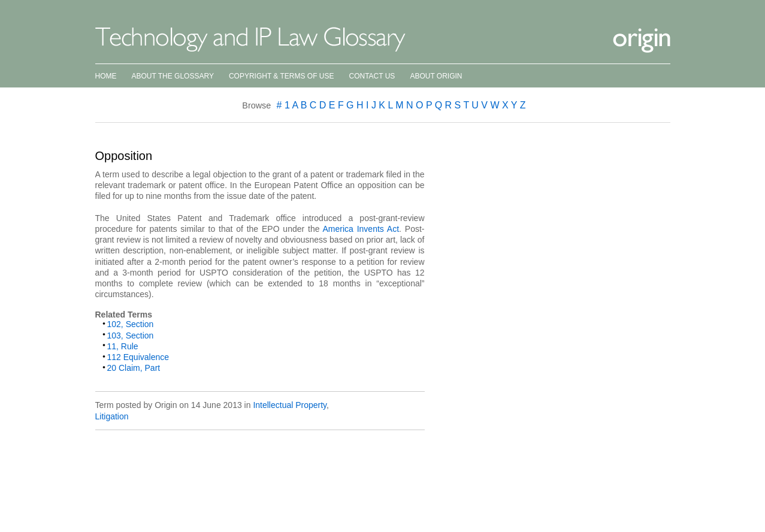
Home (106, 76)
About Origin (436, 76)
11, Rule (123, 346)
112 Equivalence (138, 357)
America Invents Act (361, 229)
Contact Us (372, 76)
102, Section (131, 324)
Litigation (112, 416)
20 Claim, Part (134, 368)
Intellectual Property (290, 405)
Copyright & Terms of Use (282, 76)
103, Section (131, 335)
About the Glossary (173, 76)
